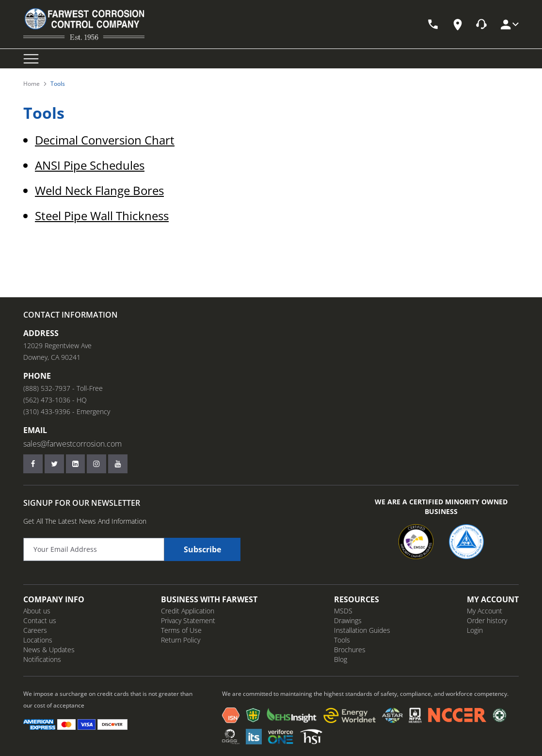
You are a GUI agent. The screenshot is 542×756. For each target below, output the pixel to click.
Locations (38, 640)
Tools (342, 640)
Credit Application (188, 611)
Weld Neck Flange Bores (99, 190)
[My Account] (509, 24)
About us (37, 611)
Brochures (350, 650)
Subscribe (202, 549)
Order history (487, 620)
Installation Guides (362, 630)
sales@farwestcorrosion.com (72, 444)
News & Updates (49, 650)
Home (32, 84)
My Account (485, 611)
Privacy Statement (188, 620)
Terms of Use (181, 630)
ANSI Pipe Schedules (90, 165)
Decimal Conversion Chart (105, 140)
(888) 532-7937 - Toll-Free (63, 388)
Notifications (42, 659)
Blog (341, 659)
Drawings (348, 620)
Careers (35, 630)
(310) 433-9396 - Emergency (67, 411)
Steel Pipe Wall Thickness (102, 216)
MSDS (343, 611)
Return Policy (181, 640)
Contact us (40, 620)
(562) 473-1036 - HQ (55, 400)
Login (475, 630)
